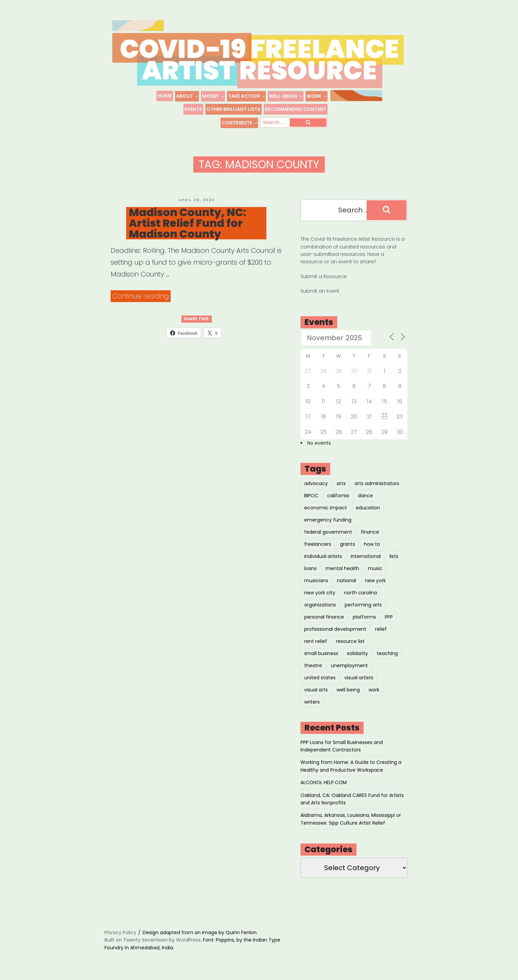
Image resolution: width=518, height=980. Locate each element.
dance (365, 496)
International (366, 556)
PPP (389, 617)
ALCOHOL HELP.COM (324, 782)
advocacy (316, 483)
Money (213, 96)
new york (375, 581)
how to (372, 544)
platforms (364, 617)
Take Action (247, 96)
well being (348, 690)
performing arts (363, 605)
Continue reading (141, 296)
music (375, 568)
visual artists (359, 678)
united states (320, 678)
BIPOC (311, 496)
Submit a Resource (324, 276)
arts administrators (377, 483)
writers (312, 702)
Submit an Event (320, 291)
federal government (328, 532)
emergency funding (328, 520)
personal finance (324, 617)
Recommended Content (295, 109)
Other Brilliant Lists (233, 109)
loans (310, 568)
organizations (320, 605)
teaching (387, 653)
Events (193, 109)
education (368, 508)
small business (321, 653)
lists (394, 556)
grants (348, 544)
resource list (350, 641)
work (374, 690)
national (347, 581)
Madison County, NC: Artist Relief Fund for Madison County (188, 223)
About (188, 96)
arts (341, 483)
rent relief (316, 641)
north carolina (361, 593)
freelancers (318, 544)
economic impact (326, 508)
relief (381, 629)
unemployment (349, 665)
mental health (342, 568)
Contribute (240, 123)
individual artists (323, 556)
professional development (335, 629)
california (338, 496)
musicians (316, 581)
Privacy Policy (120, 932)
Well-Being (286, 96)
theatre (313, 665)
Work (317, 96)
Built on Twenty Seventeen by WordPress (153, 940)
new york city (320, 593)
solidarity (357, 653)
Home (165, 96)
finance (370, 532)
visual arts (316, 690)
